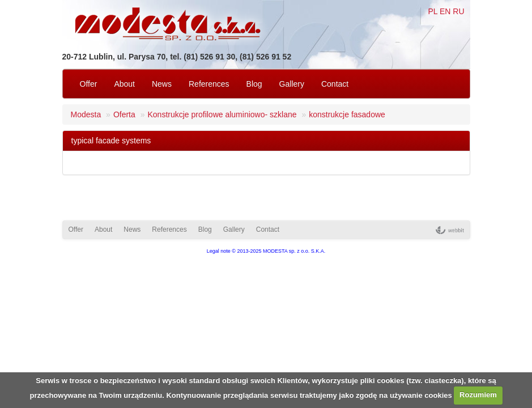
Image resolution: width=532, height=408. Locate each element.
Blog (254, 84)
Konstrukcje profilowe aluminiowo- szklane (222, 114)
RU (458, 11)
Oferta (124, 114)
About (124, 84)
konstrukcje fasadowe (347, 114)
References (209, 84)
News (162, 84)
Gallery (292, 84)
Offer (89, 84)
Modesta (86, 114)
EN (445, 11)
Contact (335, 84)
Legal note (219, 251)
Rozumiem (478, 395)
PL (433, 11)
